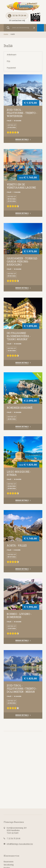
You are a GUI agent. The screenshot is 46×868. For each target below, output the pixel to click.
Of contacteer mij (17, 21)
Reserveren (9, 862)
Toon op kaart (13, 833)
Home (6, 34)
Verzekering (9, 865)
